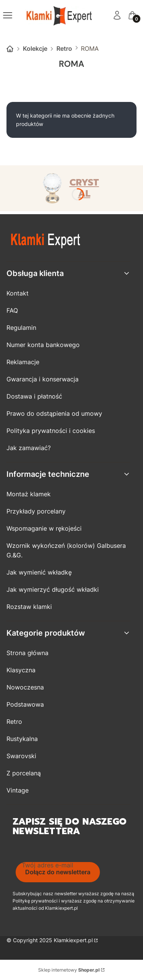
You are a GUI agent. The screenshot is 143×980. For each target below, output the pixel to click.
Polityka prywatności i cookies (51, 431)
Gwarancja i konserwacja (43, 379)
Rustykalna (22, 739)
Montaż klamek (29, 494)
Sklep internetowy (69, 970)
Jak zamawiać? (29, 448)
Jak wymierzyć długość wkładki (53, 589)
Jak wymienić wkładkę (39, 572)
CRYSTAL (84, 188)
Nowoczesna (25, 687)
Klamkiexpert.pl (73, 940)
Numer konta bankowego (43, 345)
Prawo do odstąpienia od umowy (54, 413)
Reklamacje (23, 362)
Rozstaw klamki (29, 607)
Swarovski (21, 756)
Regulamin (21, 328)
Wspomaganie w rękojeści (44, 528)
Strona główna (10, 49)
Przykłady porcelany (36, 511)
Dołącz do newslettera (58, 872)
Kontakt (18, 293)
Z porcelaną (24, 773)
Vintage (18, 790)
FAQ (12, 310)
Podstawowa (25, 704)
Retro (64, 48)
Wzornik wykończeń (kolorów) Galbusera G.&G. (66, 550)
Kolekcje (35, 48)
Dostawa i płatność (34, 396)
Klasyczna (21, 670)
